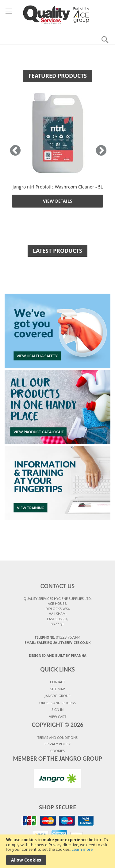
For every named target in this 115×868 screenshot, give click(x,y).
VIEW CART (58, 717)
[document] (57, 851)
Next (100, 151)
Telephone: (57, 637)
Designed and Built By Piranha (58, 655)
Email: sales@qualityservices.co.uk (57, 642)
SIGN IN (57, 709)
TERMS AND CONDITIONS (57, 737)
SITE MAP (58, 689)
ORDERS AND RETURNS (58, 703)
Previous (15, 151)
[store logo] (57, 14)
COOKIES (57, 751)
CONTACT (57, 682)
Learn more (82, 849)
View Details (58, 201)
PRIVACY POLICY (57, 744)
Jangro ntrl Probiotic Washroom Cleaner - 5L (58, 187)
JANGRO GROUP (58, 696)
